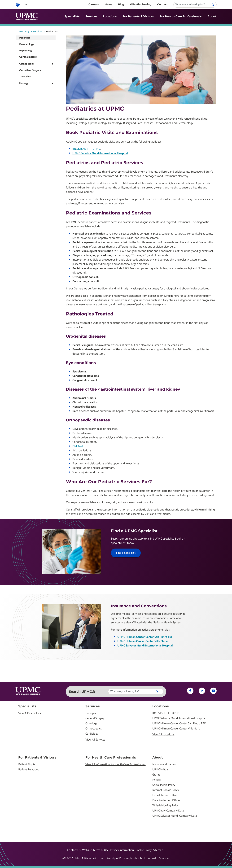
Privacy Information (122, 850)
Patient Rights (27, 765)
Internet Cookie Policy (166, 790)
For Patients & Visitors (138, 16)
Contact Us (74, 850)
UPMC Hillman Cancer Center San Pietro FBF (145, 637)
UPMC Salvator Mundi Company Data (175, 816)
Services (91, 16)
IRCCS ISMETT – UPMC (86, 149)
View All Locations (163, 735)
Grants (156, 775)
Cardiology (92, 734)
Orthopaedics (27, 64)
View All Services (95, 740)
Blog (121, 4)
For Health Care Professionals (181, 16)
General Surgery (95, 718)
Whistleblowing (141, 4)
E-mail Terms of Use (164, 795)
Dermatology (27, 44)
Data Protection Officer (166, 800)
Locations (110, 16)
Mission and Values (164, 765)
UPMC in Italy (160, 770)
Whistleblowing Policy (165, 806)
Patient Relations (29, 770)
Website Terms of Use (95, 850)
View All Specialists (30, 713)
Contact (162, 4)
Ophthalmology (28, 57)
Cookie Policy (144, 850)
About (212, 16)
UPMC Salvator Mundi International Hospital (100, 153)
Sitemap (158, 850)
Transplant (25, 77)
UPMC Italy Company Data (168, 811)
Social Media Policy (164, 785)
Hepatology (26, 51)
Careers (94, 4)
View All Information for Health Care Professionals (116, 765)
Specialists (72, 16)
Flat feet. (78, 446)
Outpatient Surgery (30, 70)
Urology (24, 83)
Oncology (91, 724)
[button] (24, 5)
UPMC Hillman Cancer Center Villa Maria (142, 641)
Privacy (157, 780)
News (108, 4)
